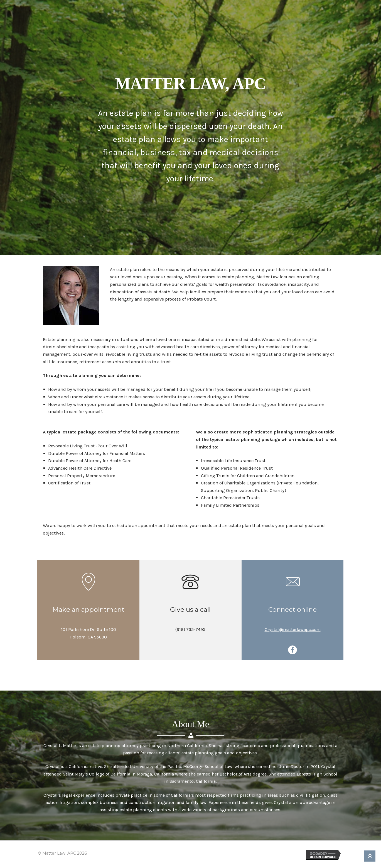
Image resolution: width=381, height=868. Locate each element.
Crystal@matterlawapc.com (293, 629)
